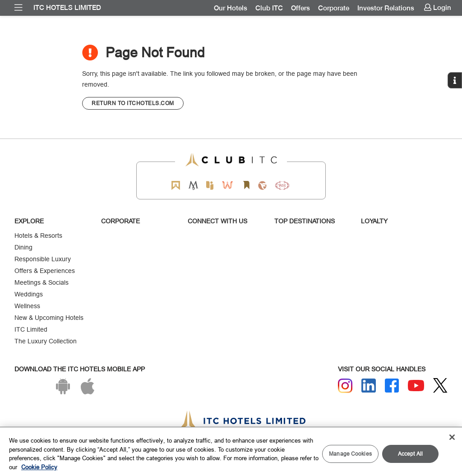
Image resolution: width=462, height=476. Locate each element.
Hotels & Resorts (38, 236)
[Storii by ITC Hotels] (246, 185)
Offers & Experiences (45, 271)
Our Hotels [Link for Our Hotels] (231, 8)
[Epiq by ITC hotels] (210, 185)
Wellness (27, 306)
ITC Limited (31, 329)
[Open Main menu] (18, 8)
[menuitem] (18, 8)
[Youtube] (416, 386)
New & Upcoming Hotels (49, 318)
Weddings (29, 294)
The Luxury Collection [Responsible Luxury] (46, 341)
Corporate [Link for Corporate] (334, 8)
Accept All (410, 454)
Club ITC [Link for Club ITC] (269, 8)
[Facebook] (392, 386)
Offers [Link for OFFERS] (300, 8)
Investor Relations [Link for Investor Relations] (386, 8)
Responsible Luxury (43, 259)
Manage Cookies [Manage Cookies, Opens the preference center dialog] (350, 454)
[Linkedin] (369, 386)
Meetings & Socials (42, 282)
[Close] (452, 437)
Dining (23, 247)
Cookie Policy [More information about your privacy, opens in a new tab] (39, 467)
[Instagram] (345, 386)
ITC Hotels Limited (67, 8)
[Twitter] (440, 386)
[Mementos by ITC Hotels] (193, 185)
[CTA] (133, 103)
